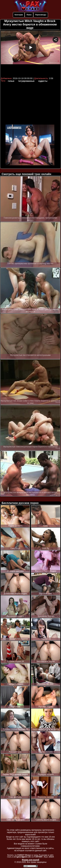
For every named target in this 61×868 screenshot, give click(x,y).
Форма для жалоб (30, 860)
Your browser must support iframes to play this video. (31, 53)
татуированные (26, 81)
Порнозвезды (41, 15)
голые (11, 81)
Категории (19, 15)
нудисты (43, 81)
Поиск (29, 15)
